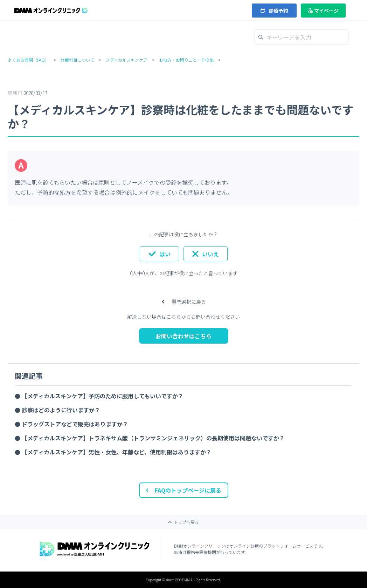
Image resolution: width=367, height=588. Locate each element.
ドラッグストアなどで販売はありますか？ (75, 424)
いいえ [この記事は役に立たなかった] (210, 254)
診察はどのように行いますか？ (61, 410)
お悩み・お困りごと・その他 (186, 60)
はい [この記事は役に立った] (165, 254)
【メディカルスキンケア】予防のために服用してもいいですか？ (103, 396)
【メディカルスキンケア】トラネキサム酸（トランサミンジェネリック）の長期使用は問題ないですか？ (153, 438)
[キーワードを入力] (306, 37)
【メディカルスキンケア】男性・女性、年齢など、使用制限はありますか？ (117, 452)
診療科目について (77, 60)
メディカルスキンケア (127, 60)
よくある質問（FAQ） (28, 60)
